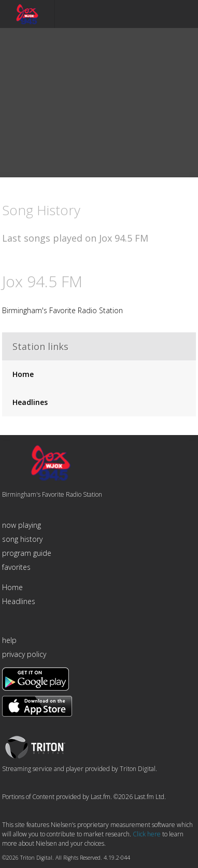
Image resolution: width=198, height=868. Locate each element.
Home (23, 374)
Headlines (30, 402)
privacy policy (24, 654)
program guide (27, 553)
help (9, 640)
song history (22, 539)
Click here (147, 834)
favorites (16, 567)
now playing (22, 525)
